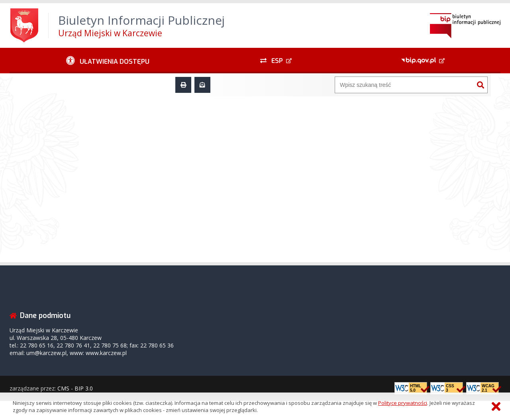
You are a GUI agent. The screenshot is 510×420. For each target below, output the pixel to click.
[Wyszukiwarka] (404, 85)
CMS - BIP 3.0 (75, 388)
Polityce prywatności (403, 403)
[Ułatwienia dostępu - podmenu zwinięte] (108, 61)
